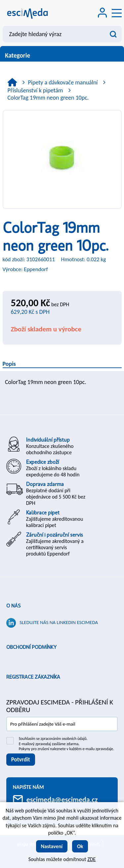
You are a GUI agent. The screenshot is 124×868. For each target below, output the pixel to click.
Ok (80, 846)
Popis (9, 364)
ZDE (91, 859)
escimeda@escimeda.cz (62, 800)
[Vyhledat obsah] (113, 34)
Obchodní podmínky (31, 647)
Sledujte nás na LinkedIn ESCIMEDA (59, 622)
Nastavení (52, 846)
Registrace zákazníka (33, 677)
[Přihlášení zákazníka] (103, 13)
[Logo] (27, 13)
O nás (13, 606)
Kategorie (62, 55)
